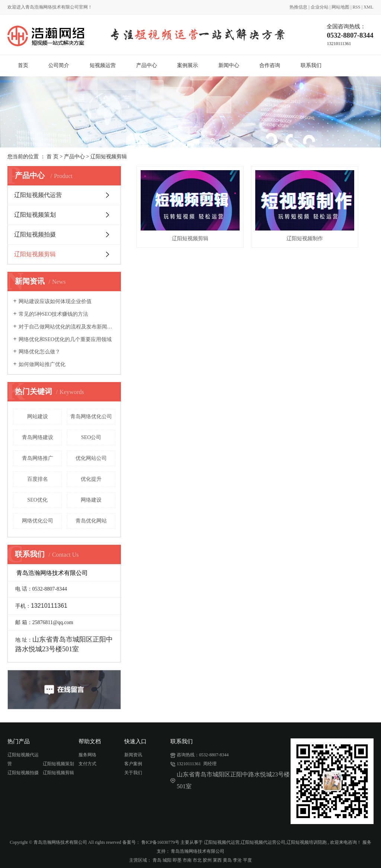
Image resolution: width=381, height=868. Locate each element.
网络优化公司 (38, 521)
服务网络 (87, 755)
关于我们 (133, 773)
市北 (197, 860)
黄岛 (227, 860)
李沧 (237, 860)
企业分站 (320, 7)
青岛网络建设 (38, 437)
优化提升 (91, 479)
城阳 (167, 860)
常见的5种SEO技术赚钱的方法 (53, 314)
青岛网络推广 (38, 458)
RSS (356, 7)
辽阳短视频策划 (35, 215)
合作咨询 (270, 65)
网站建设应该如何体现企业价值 (55, 301)
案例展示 (188, 65)
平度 (247, 860)
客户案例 (133, 764)
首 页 (52, 157)
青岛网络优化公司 (91, 416)
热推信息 (298, 7)
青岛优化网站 (91, 521)
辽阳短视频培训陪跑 (307, 842)
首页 (23, 65)
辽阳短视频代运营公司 (263, 842)
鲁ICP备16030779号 (160, 842)
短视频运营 (103, 65)
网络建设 (91, 500)
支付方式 (87, 764)
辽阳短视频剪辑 (109, 157)
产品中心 (147, 65)
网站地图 (340, 7)
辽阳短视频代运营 (38, 195)
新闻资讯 (133, 755)
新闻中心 (229, 65)
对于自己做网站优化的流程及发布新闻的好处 (67, 327)
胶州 (207, 860)
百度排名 (38, 479)
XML (369, 7)
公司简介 (59, 65)
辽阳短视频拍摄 (35, 234)
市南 (187, 860)
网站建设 (38, 416)
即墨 (177, 860)
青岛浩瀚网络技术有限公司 (197, 851)
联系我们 (311, 65)
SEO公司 (91, 437)
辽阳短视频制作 (255, 218)
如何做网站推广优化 (42, 364)
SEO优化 (37, 500)
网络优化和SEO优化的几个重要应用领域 (65, 339)
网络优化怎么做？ (39, 352)
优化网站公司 (91, 458)
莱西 (217, 860)
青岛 (157, 860)
